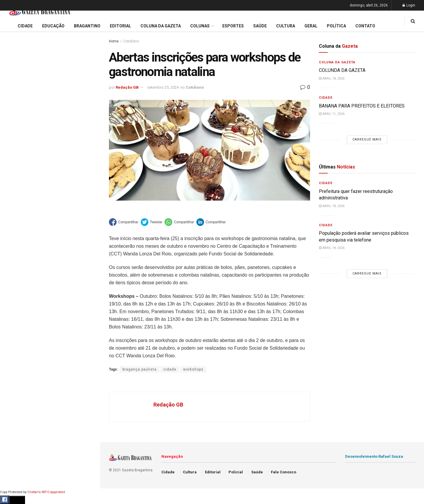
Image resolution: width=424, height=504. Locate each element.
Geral (11, 298)
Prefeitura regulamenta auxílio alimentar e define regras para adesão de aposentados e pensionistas (50, 93)
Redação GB (127, 87)
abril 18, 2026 (332, 79)
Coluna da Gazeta (23, 219)
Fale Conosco (19, 309)
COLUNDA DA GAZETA (342, 70)
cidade (170, 369)
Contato (365, 26)
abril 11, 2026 (332, 114)
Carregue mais (50, 138)
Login (409, 5)
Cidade (13, 185)
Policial (13, 264)
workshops (193, 369)
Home (114, 41)
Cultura (13, 252)
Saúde (12, 286)
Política (14, 275)
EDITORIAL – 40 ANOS (31, 122)
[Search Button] (88, 353)
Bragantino (17, 230)
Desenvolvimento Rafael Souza (374, 456)
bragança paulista (140, 369)
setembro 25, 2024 (163, 87)
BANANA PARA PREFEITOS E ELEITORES (362, 106)
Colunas (200, 26)
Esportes (15, 241)
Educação (16, 196)
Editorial (14, 207)
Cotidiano (131, 41)
